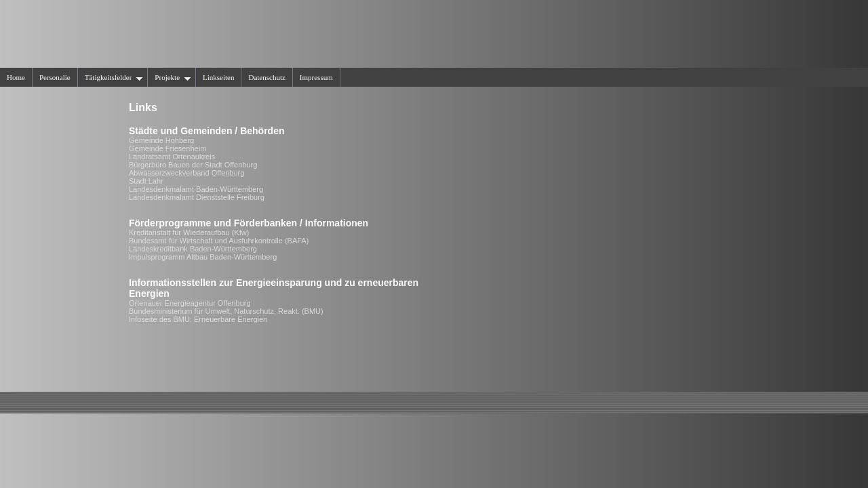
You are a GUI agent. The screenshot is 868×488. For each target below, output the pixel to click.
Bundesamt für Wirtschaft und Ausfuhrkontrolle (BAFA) (219, 241)
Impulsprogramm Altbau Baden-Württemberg (203, 257)
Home (16, 77)
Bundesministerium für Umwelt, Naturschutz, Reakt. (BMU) (226, 311)
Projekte (173, 77)
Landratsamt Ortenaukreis (172, 157)
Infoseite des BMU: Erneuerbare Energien (198, 319)
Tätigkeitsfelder (114, 77)
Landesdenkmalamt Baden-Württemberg (196, 189)
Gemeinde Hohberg (161, 140)
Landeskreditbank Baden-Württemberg (193, 249)
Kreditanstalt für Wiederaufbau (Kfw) (189, 232)
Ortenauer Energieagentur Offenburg (190, 303)
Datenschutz (267, 77)
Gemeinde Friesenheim (167, 148)
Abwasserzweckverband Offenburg (186, 173)
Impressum (316, 77)
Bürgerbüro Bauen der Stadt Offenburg (193, 165)
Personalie (55, 77)
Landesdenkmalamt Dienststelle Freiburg (197, 197)
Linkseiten (218, 77)
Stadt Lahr (146, 181)
